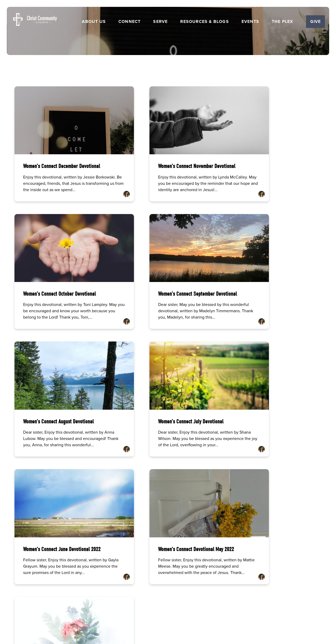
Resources (177, 593)
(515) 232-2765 (128, 548)
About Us (94, 22)
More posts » (28, 466)
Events (250, 22)
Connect (129, 22)
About (125, 593)
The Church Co (168, 617)
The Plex (283, 22)
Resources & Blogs (204, 22)
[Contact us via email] (47, 530)
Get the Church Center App (210, 593)
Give (316, 21)
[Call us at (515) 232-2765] (128, 530)
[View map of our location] (208, 530)
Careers (142, 593)
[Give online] (289, 530)
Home (110, 593)
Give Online (289, 548)
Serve (160, 22)
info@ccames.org (47, 548)
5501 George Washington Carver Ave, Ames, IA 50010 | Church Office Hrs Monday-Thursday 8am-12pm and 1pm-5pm (208, 553)
